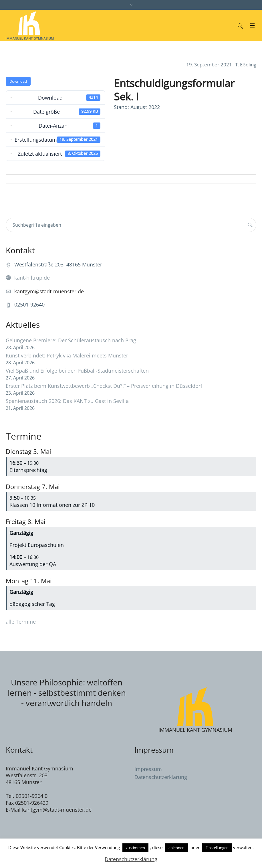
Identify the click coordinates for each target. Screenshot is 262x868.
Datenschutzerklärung (161, 777)
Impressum (148, 769)
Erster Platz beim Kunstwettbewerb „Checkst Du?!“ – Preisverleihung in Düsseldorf (104, 386)
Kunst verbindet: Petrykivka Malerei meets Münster (67, 355)
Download (18, 81)
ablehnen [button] (176, 848)
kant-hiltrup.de (32, 278)
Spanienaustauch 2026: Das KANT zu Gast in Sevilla (67, 401)
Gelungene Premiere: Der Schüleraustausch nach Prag (71, 340)
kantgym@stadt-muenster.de (49, 291)
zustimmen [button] (135, 848)
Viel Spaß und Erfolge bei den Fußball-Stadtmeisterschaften (77, 371)
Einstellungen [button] (217, 848)
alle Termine (21, 622)
